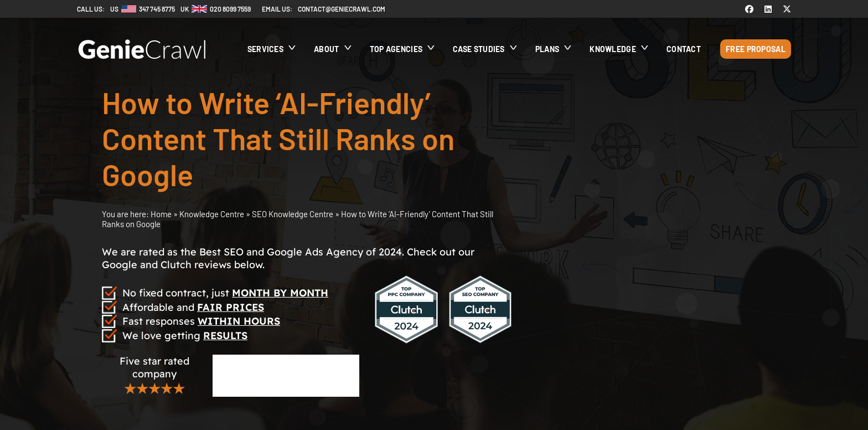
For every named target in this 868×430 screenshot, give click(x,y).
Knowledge (613, 49)
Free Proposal (756, 49)
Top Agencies (396, 49)
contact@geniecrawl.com (342, 9)
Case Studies (479, 49)
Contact (684, 49)
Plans (547, 49)
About (327, 49)
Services (265, 49)
